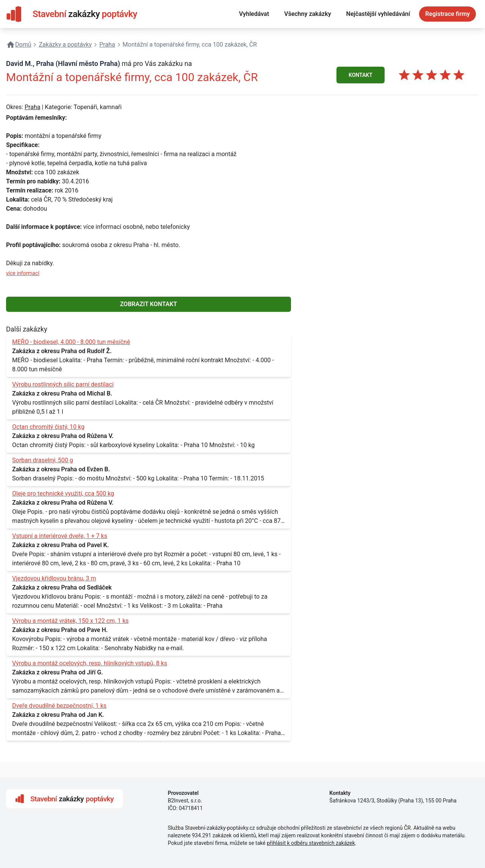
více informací (23, 273)
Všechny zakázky (308, 14)
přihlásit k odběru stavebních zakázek (311, 843)
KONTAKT (361, 75)
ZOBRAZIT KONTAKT (149, 304)
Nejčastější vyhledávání (378, 14)
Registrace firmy (447, 14)
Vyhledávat (254, 14)
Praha (32, 107)
